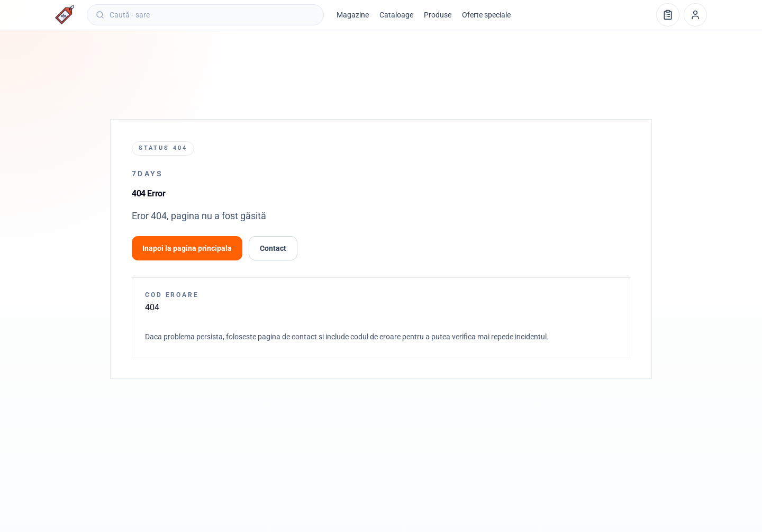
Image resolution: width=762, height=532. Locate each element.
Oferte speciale (486, 15)
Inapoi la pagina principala (187, 248)
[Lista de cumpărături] (668, 15)
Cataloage (396, 15)
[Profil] (695, 15)
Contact (273, 248)
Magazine (353, 15)
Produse (438, 15)
